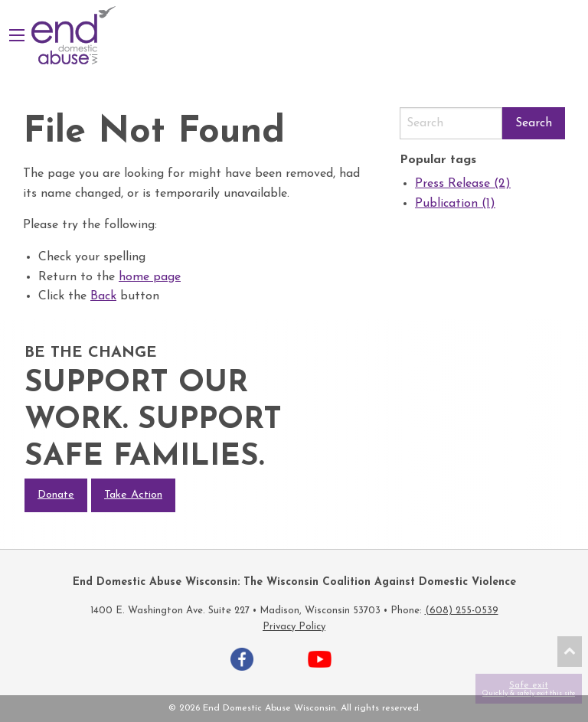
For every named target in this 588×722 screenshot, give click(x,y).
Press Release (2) (463, 184)
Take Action (133, 495)
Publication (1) (455, 204)
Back (103, 296)
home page (150, 277)
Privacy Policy (294, 627)
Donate (56, 495)
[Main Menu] (17, 35)
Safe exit (529, 689)
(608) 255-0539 (462, 611)
